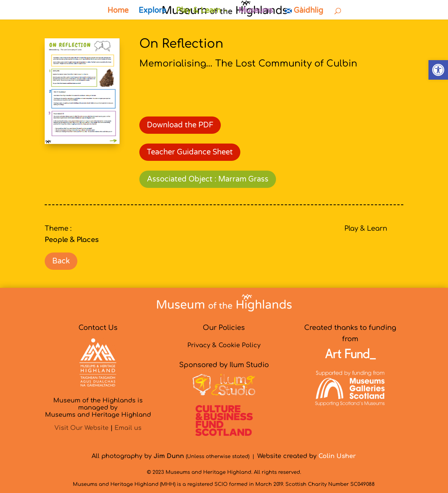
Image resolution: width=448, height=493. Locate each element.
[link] (438, 70)
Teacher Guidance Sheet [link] (190, 152)
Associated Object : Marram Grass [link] (208, 179)
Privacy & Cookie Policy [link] (224, 345)
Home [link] (118, 11)
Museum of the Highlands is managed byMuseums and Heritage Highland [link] (98, 408)
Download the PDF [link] (180, 125)
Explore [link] (152, 11)
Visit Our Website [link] (81, 428)
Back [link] (61, 261)
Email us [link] (128, 428)
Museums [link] (256, 11)
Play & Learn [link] (198, 11)
